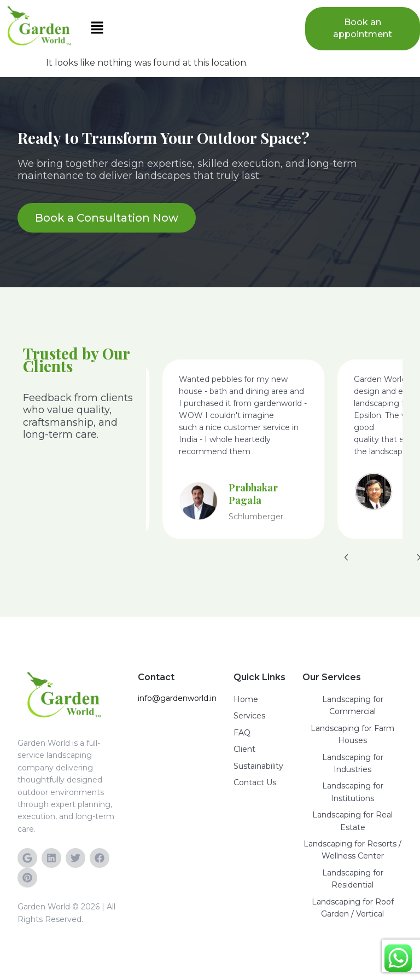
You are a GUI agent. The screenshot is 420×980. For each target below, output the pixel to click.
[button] (189, 28)
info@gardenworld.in (177, 698)
